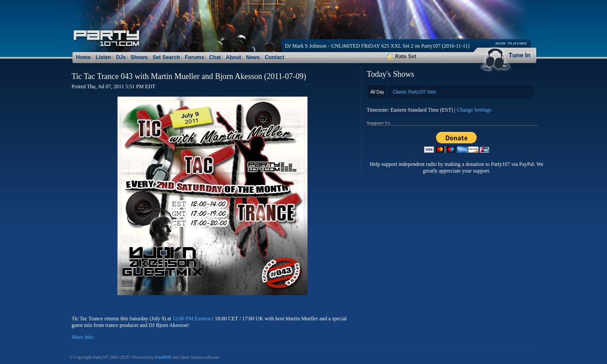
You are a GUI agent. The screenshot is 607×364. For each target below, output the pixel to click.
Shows (139, 57)
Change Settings (474, 110)
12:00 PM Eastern (192, 319)
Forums (194, 57)
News (253, 57)
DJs (121, 57)
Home (83, 57)
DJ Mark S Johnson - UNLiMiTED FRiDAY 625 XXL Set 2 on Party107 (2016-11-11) (377, 46)
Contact (275, 57)
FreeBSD (163, 357)
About (233, 57)
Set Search (166, 57)
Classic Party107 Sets (414, 92)
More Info (82, 337)
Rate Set (401, 56)
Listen (103, 57)
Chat (215, 57)
